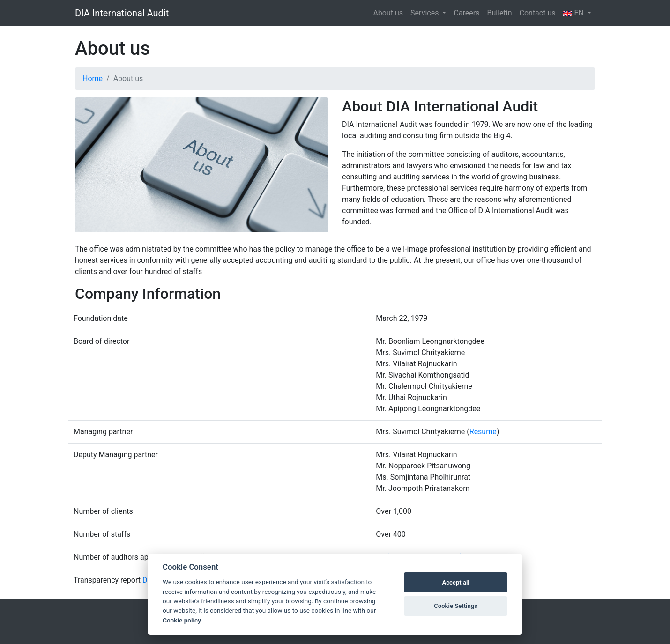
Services (425, 13)
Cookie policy (182, 620)
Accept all (455, 582)
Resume (483, 432)
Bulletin (499, 13)
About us (388, 13)
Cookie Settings (456, 606)
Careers (466, 13)
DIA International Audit (122, 13)
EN (574, 13)
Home (93, 78)
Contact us (538, 13)
